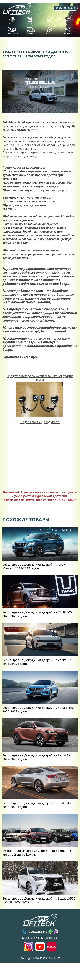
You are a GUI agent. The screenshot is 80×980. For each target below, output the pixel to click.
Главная (12, 22)
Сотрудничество (12, 32)
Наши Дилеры (49, 22)
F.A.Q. (30, 22)
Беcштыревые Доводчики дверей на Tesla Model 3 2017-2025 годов (40, 806)
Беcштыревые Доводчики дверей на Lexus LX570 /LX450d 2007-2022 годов (39, 901)
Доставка (31, 32)
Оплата (49, 32)
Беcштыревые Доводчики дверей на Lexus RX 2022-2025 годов (36, 758)
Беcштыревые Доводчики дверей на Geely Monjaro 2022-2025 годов (34, 568)
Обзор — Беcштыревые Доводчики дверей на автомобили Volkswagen (37, 854)
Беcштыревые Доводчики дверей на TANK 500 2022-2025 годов (37, 615)
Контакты (68, 32)
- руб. (63, 8)
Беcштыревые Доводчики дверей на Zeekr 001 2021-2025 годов (37, 663)
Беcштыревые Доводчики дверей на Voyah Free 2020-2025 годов (38, 711)
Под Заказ (68, 22)
